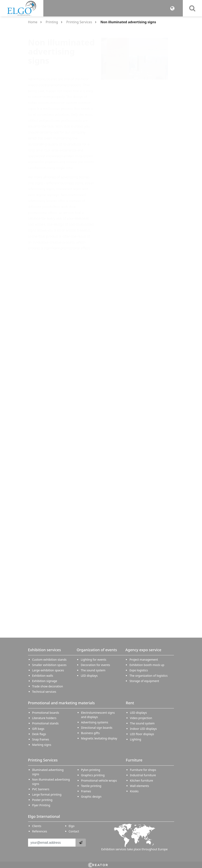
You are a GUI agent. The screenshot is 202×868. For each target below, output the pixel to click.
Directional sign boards (97, 728)
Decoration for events (95, 665)
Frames (86, 791)
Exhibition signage (45, 681)
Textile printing (91, 786)
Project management (144, 660)
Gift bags (38, 729)
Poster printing (42, 800)
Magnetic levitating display (99, 738)
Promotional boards (46, 713)
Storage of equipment (144, 681)
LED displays (89, 676)
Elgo (72, 826)
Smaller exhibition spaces (49, 665)
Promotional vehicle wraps (99, 780)
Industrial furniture (143, 775)
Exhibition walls (43, 676)
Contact (74, 831)
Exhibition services (45, 650)
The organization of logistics (148, 676)
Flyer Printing (41, 805)
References (40, 831)
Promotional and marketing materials (61, 703)
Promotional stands (45, 723)
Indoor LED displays (143, 729)
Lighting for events (93, 660)
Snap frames (41, 739)
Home (33, 22)
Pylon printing (91, 770)
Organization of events (97, 650)
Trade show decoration (48, 686)
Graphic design (91, 797)
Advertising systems (95, 722)
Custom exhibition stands (49, 660)
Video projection (141, 718)
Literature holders (44, 718)
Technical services (44, 692)
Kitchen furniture (142, 780)
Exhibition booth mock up (147, 665)
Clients (37, 826)
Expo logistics (139, 670)
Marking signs (42, 745)
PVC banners (41, 789)
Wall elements (139, 786)
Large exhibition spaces (48, 670)
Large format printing (47, 794)
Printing (52, 22)
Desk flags (39, 734)
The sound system (93, 670)
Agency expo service (143, 650)
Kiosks (134, 791)
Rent (130, 703)
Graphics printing (93, 775)
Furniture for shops (143, 770)
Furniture (134, 760)
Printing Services (79, 22)
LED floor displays (142, 734)
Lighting (136, 739)
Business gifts (90, 733)
